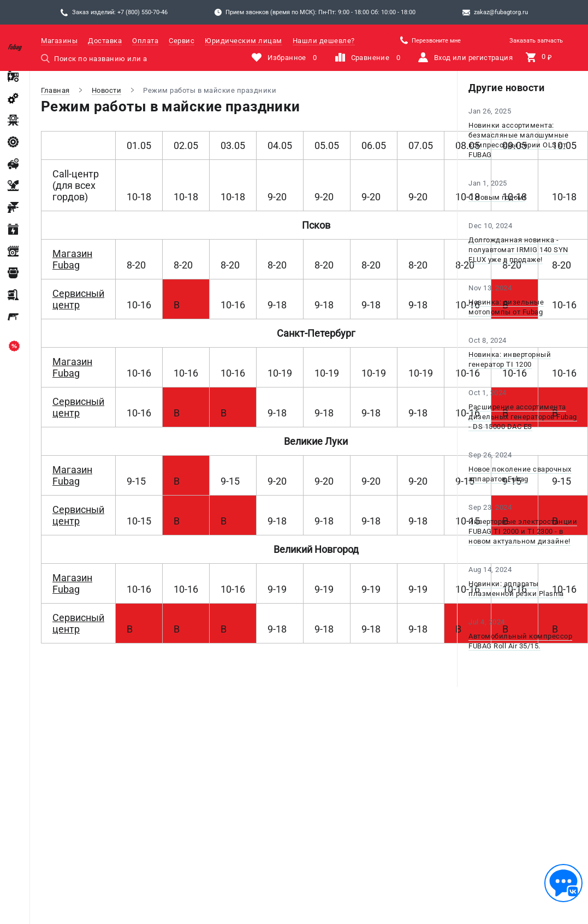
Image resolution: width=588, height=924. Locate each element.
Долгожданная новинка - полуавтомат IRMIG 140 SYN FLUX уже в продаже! (518, 250)
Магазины (59, 41)
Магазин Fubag (72, 259)
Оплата (145, 41)
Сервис (182, 41)
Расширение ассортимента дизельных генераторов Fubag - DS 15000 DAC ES (523, 417)
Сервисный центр (78, 299)
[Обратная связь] (563, 883)
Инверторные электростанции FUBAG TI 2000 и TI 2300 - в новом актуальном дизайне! (523, 531)
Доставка (105, 41)
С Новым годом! (497, 197)
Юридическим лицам (243, 41)
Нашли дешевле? (324, 41)
